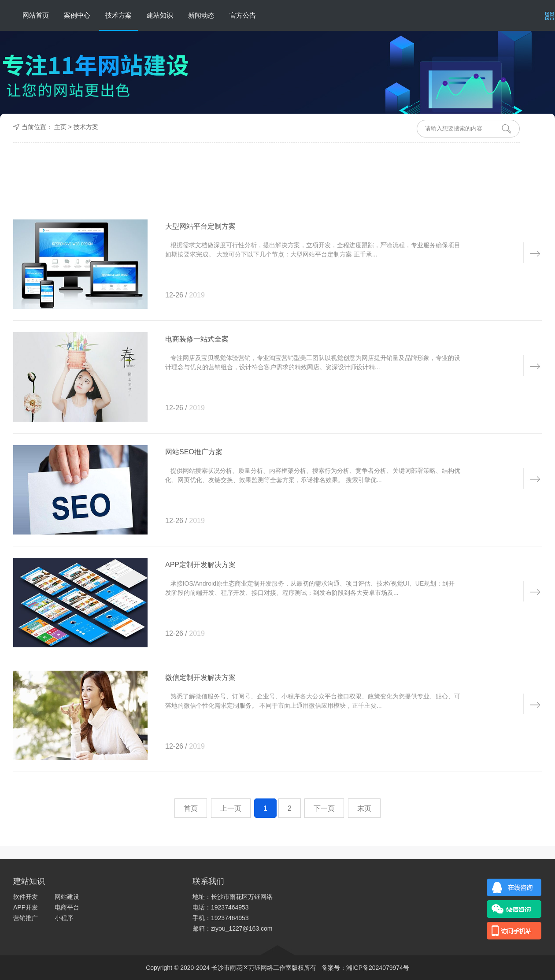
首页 (191, 808)
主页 (60, 127)
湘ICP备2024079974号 (378, 968)
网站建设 (67, 897)
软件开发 (26, 897)
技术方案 (118, 15)
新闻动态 (201, 15)
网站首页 (36, 15)
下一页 (324, 808)
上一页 (231, 808)
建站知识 (160, 15)
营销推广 (26, 918)
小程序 (64, 918)
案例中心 (77, 15)
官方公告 (243, 15)
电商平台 (67, 907)
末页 (364, 808)
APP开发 (26, 907)
